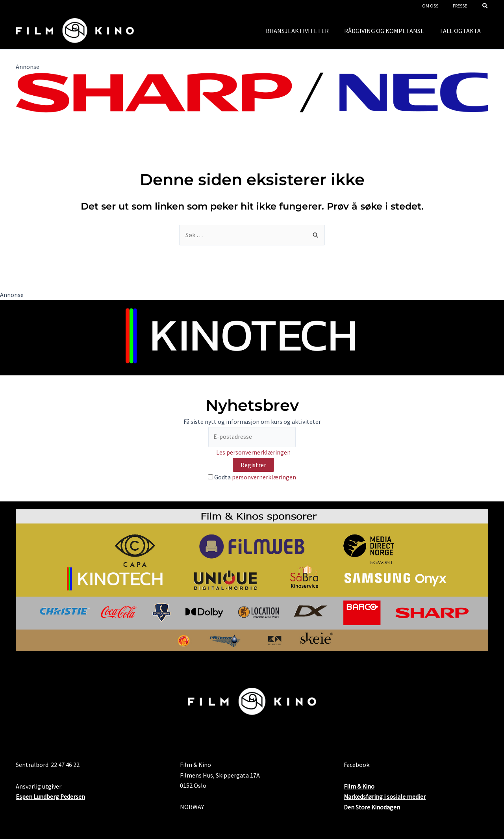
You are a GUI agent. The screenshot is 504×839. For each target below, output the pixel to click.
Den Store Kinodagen (372, 811)
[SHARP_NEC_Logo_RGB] (252, 91)
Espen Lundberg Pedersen (51, 800)
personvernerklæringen (264, 477)
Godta (252, 477)
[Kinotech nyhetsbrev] (252, 337)
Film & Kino (359, 790)
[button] (485, 6)
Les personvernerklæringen (253, 453)
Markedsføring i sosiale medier (385, 800)
